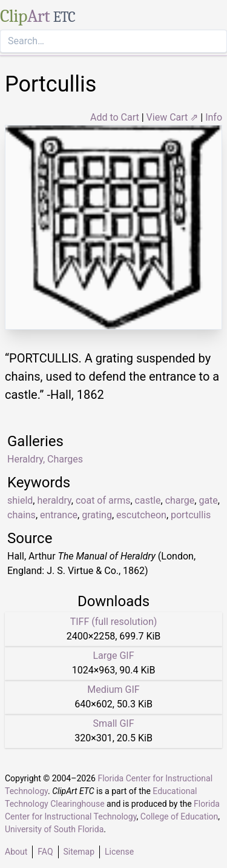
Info (214, 117)
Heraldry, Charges (45, 459)
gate (208, 500)
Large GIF (113, 656)
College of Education (179, 816)
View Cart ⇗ (173, 117)
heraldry (54, 500)
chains (21, 515)
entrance (59, 515)
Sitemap (79, 852)
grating (97, 515)
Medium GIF (113, 689)
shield (20, 500)
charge (180, 500)
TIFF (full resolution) (114, 622)
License (119, 852)
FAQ (45, 852)
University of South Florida (54, 829)
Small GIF (113, 723)
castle (148, 500)
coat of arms (103, 500)
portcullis (191, 515)
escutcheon (141, 515)
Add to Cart (115, 117)
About (16, 852)
